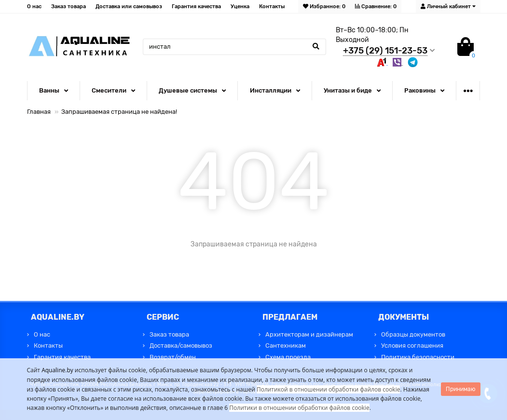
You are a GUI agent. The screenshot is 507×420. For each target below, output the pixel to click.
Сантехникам (286, 345)
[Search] (234, 47)
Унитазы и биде (348, 90)
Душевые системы (188, 90)
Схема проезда (288, 357)
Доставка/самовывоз (181, 345)
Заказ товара (69, 7)
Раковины (420, 90)
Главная (39, 112)
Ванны (49, 90)
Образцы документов (413, 334)
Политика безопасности (418, 357)
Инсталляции (271, 90)
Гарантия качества (196, 7)
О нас (34, 7)
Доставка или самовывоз (129, 7)
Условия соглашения (412, 345)
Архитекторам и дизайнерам (309, 334)
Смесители (109, 90)
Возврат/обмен (173, 357)
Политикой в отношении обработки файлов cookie (329, 389)
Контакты (272, 7)
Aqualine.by (57, 370)
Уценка (240, 7)
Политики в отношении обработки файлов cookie (299, 408)
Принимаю (461, 389)
